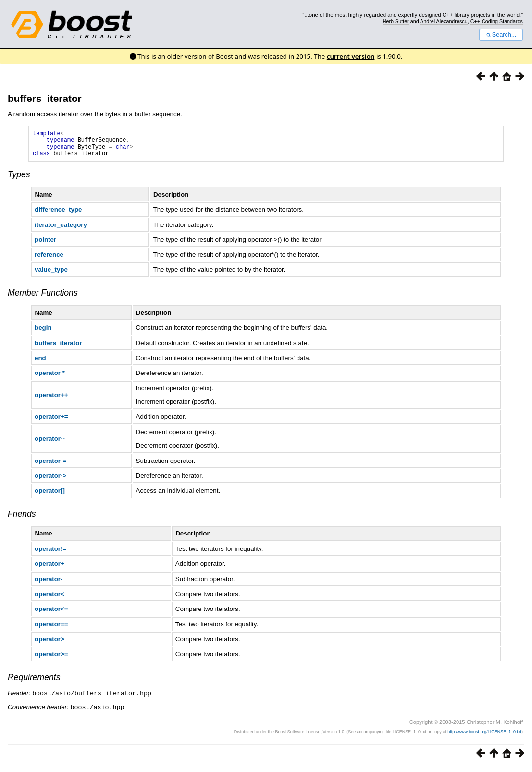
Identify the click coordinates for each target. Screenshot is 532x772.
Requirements (34, 683)
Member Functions (43, 299)
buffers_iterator (45, 98)
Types (19, 180)
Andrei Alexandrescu (444, 21)
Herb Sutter (396, 21)
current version (351, 56)
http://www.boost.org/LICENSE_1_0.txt (484, 736)
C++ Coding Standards (497, 21)
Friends (22, 520)
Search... (501, 35)
